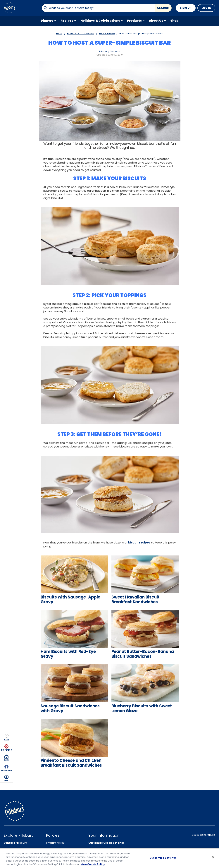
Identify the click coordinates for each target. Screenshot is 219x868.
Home (59, 34)
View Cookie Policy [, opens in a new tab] (93, 864)
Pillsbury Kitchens (109, 51)
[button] (6, 58)
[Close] (213, 857)
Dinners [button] (47, 21)
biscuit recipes (139, 542)
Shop (174, 21)
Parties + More (107, 34)
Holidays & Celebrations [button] (100, 21)
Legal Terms (54, 835)
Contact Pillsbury (15, 828)
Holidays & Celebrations (81, 34)
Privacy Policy (55, 828)
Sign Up (186, 8)
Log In (206, 8)
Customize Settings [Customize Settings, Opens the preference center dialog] (163, 858)
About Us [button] (156, 21)
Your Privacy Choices (106, 835)
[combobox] (98, 8)
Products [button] (134, 21)
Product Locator (15, 842)
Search (163, 8)
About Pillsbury (14, 835)
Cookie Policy (55, 842)
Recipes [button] (67, 21)
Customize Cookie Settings (106, 828)
